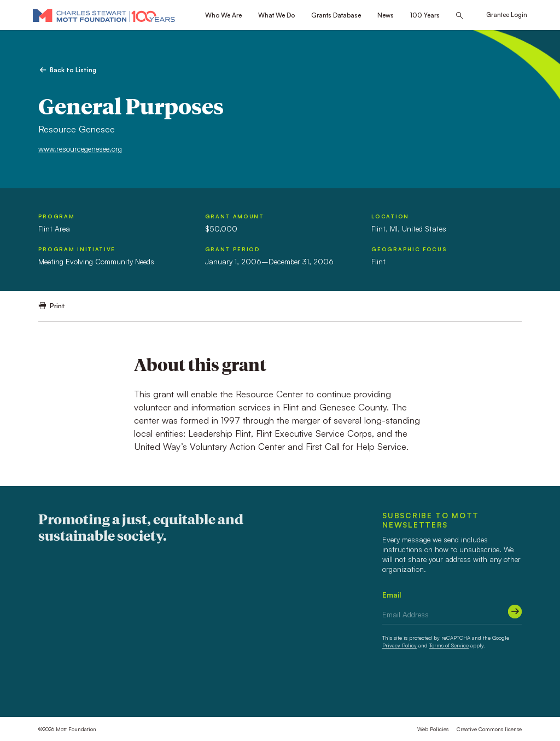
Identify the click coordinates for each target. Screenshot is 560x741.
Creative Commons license (489, 729)
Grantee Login (507, 15)
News (386, 15)
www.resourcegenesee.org (80, 149)
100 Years (425, 15)
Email (392, 595)
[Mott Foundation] (104, 15)
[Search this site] (459, 16)
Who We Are (223, 15)
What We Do (276, 15)
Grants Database (336, 15)
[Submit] (515, 612)
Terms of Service (449, 645)
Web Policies (433, 729)
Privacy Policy (399, 645)
